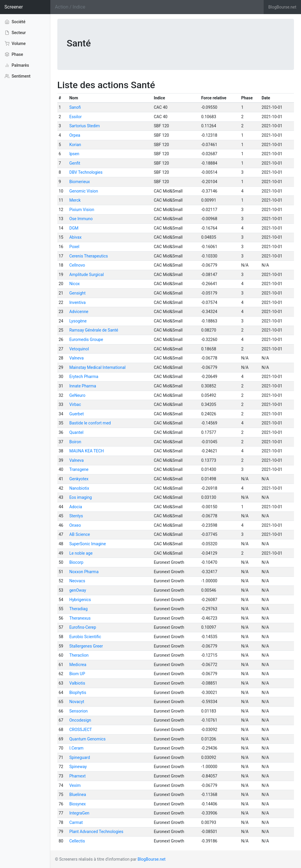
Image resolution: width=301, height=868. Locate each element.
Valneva (77, 358)
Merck (75, 200)
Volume (15, 44)
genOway (78, 590)
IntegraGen (79, 813)
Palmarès (17, 65)
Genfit (75, 163)
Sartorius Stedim (85, 126)
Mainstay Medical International (98, 367)
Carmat (76, 822)
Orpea (75, 135)
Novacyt (77, 702)
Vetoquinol (79, 349)
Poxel (74, 247)
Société (15, 21)
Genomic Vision (84, 191)
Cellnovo (77, 265)
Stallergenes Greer (86, 646)
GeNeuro (77, 395)
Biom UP (77, 674)
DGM (74, 228)
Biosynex (78, 804)
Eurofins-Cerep (83, 627)
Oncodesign (80, 720)
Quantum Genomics (88, 739)
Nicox (75, 284)
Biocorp (76, 562)
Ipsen (74, 154)
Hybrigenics (80, 600)
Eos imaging (81, 497)
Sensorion (79, 711)
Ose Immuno (81, 219)
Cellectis (77, 841)
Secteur (15, 33)
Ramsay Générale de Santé (94, 330)
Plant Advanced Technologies (96, 832)
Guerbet (77, 414)
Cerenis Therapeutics (89, 256)
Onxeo (75, 525)
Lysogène (78, 321)
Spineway (78, 767)
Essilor (76, 117)
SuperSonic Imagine (88, 544)
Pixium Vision (82, 210)
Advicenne (79, 312)
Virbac (75, 404)
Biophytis (78, 693)
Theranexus (80, 618)
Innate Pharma (83, 386)
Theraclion (79, 655)
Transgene (79, 469)
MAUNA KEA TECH (87, 451)
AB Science (80, 534)
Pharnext (78, 776)
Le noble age (81, 553)
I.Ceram (76, 748)
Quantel (76, 432)
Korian (75, 145)
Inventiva (78, 302)
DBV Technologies (86, 172)
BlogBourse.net (282, 7)
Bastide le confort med (90, 423)
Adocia (76, 507)
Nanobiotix (79, 488)
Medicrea (78, 665)
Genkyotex (79, 479)
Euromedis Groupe (86, 339)
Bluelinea (78, 795)
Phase (14, 54)
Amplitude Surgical (87, 275)
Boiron (75, 442)
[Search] (157, 7)
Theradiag (78, 609)
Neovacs (77, 581)
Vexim (75, 785)
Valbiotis (77, 683)
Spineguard (80, 757)
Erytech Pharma (84, 377)
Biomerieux (80, 182)
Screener (14, 7)
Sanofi (75, 107)
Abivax (76, 237)
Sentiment (18, 76)
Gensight (77, 293)
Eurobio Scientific (85, 637)
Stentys (76, 516)
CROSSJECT (81, 730)
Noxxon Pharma (84, 572)
